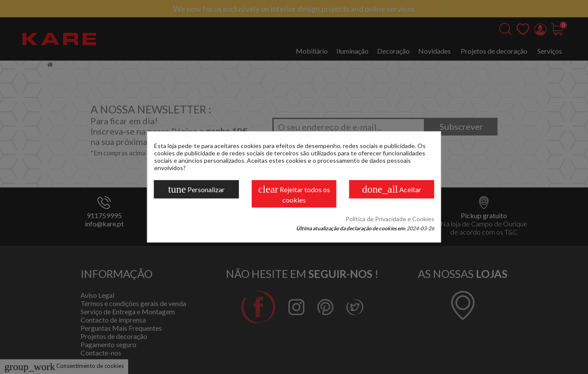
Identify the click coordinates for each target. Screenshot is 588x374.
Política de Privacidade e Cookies (390, 219)
